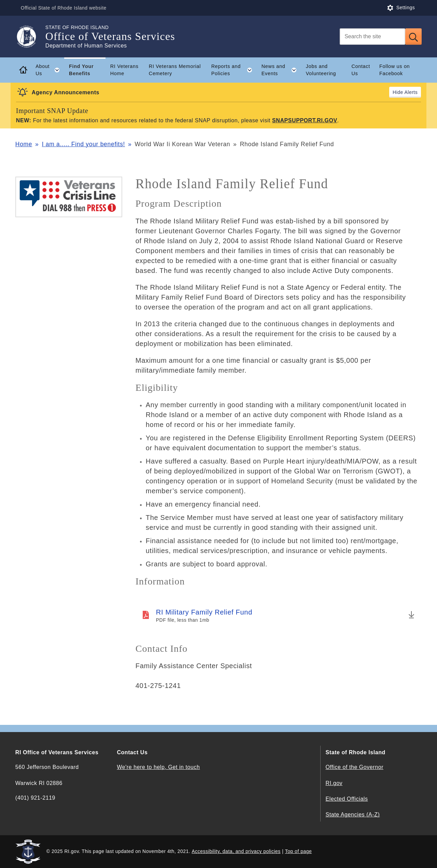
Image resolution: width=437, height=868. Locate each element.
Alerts (411, 92)
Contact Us (361, 70)
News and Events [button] (281, 70)
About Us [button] (50, 70)
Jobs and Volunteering (321, 70)
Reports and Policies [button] (234, 70)
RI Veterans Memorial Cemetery (175, 70)
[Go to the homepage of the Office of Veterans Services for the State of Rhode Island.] (30, 37)
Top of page (299, 851)
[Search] (372, 37)
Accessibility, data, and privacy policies (236, 851)
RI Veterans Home (124, 70)
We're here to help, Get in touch (158, 767)
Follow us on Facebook (394, 70)
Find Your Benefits (81, 70)
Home (24, 144)
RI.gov (334, 783)
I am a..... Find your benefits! (83, 144)
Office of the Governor (355, 767)
